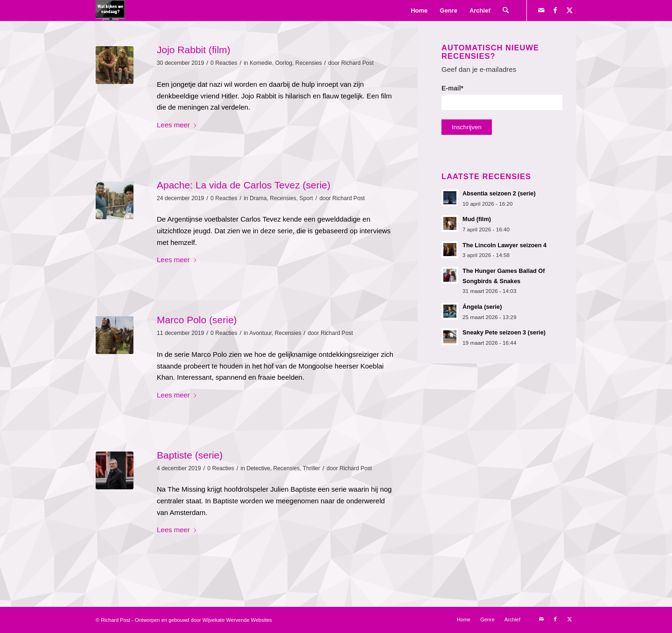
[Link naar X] (569, 10)
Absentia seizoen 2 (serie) (499, 193)
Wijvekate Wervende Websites (237, 620)
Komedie (261, 63)
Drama (258, 198)
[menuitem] (419, 10)
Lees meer (177, 125)
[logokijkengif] (110, 10)
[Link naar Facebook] (555, 10)
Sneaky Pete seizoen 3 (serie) (504, 332)
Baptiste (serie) (190, 455)
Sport (306, 198)
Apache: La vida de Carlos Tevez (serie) (244, 185)
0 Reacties (224, 63)
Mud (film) (477, 219)
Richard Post (357, 63)
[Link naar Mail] (541, 10)
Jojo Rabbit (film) (194, 50)
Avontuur (260, 333)
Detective (258, 468)
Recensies (309, 63)
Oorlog (284, 63)
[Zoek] (506, 10)
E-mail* (502, 97)
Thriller (311, 468)
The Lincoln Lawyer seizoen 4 (504, 245)
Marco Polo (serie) (197, 320)
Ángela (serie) (482, 307)
